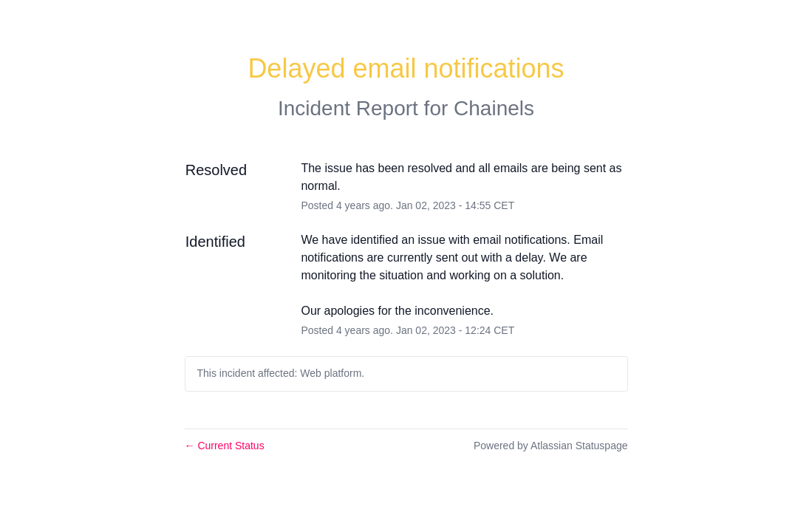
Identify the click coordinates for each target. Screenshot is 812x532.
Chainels (494, 108)
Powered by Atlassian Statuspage (551, 446)
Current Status (225, 446)
